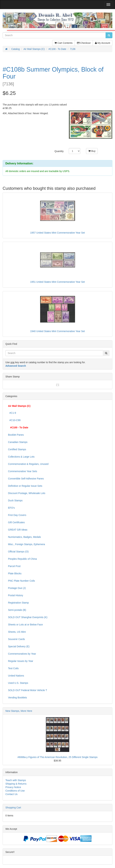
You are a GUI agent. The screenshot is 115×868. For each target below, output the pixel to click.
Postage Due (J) (17, 588)
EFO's (11, 508)
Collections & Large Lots (21, 457)
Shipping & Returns (16, 784)
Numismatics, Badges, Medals (24, 537)
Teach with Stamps (16, 780)
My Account (103, 43)
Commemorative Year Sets (23, 471)
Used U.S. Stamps (18, 683)
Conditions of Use (15, 791)
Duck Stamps (15, 500)
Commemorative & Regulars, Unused (28, 464)
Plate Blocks (15, 573)
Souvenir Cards (16, 639)
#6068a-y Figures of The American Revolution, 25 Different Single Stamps (57, 757)
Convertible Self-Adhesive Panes (26, 479)
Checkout (84, 43)
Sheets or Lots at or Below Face (25, 625)
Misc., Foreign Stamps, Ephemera (27, 544)
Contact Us (11, 794)
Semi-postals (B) (17, 610)
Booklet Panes (16, 435)
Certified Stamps (17, 449)
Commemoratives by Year (22, 654)
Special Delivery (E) (19, 646)
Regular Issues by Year (21, 661)
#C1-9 (12, 413)
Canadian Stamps (18, 442)
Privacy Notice (13, 787)
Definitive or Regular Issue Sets (25, 486)
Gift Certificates (16, 522)
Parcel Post (14, 566)
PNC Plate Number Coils (21, 581)
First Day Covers (17, 515)
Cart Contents (63, 43)
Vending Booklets (17, 698)
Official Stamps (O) (18, 552)
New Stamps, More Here (19, 711)
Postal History (16, 595)
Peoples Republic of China (22, 559)
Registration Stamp (18, 603)
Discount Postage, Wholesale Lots (27, 493)
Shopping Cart (13, 808)
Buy (92, 151)
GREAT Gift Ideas (18, 530)
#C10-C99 (14, 420)
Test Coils (13, 668)
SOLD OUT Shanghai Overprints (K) (28, 617)
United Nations (16, 676)
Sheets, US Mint (17, 632)
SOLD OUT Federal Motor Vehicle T (28, 690)
